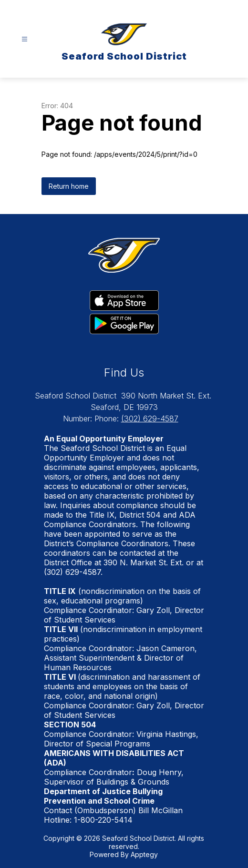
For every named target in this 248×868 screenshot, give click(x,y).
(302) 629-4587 (150, 419)
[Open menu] (25, 39)
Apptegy (144, 854)
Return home (69, 186)
